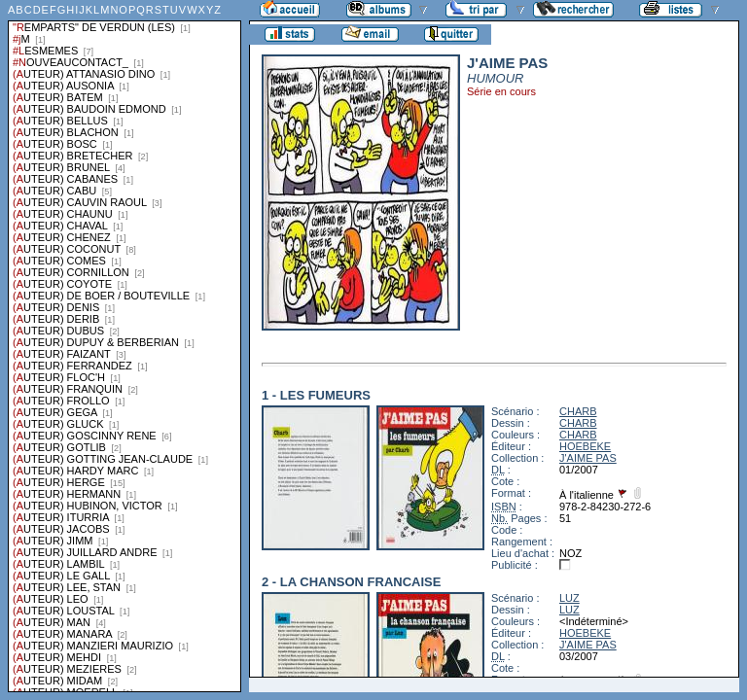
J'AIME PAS (588, 458)
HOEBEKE (585, 446)
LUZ (569, 598)
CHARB (578, 411)
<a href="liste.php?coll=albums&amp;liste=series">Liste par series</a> (124, 346)
